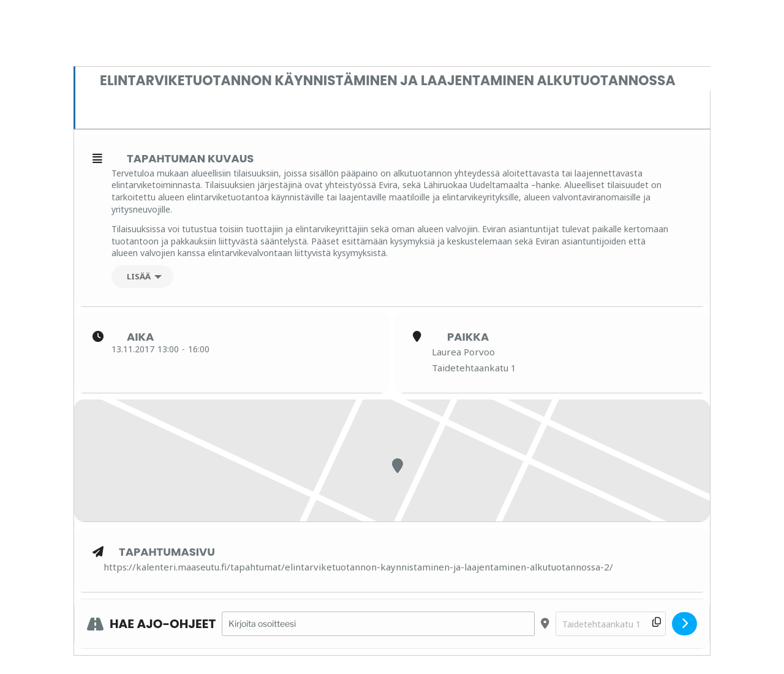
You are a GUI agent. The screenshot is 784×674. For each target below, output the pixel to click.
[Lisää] (142, 277)
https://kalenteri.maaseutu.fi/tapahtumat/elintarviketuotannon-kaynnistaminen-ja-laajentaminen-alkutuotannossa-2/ (358, 567)
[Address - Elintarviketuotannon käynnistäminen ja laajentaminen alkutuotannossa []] (378, 624)
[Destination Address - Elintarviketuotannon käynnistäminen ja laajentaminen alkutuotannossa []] (611, 624)
